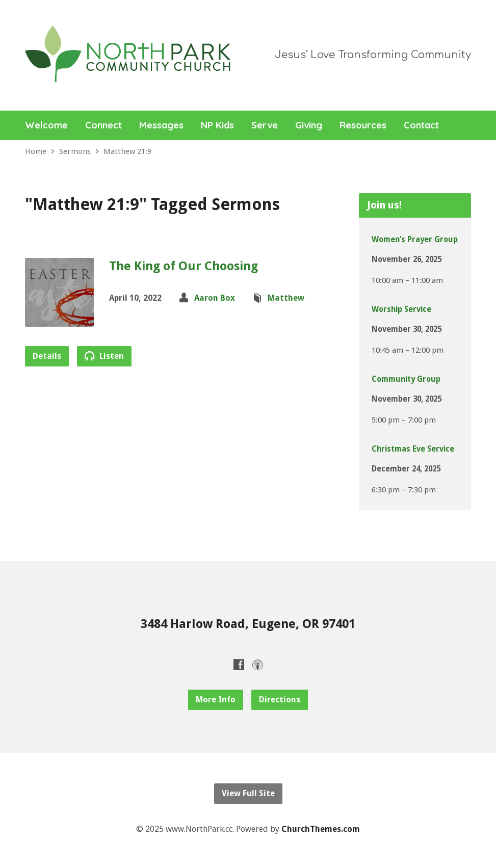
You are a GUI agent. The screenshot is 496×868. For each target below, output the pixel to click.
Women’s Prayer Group (415, 240)
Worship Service (401, 309)
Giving (309, 125)
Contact (421, 125)
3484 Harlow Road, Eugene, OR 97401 (248, 624)
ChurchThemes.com (321, 829)
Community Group (406, 379)
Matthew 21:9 (127, 151)
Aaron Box (215, 298)
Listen (104, 356)
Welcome (46, 125)
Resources (363, 125)
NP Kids (217, 125)
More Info (216, 700)
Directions (280, 700)
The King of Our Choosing (184, 266)
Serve (265, 125)
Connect (103, 125)
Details (47, 356)
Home (36, 151)
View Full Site (248, 793)
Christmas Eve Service (413, 449)
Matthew (286, 298)
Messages (161, 125)
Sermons (75, 151)
